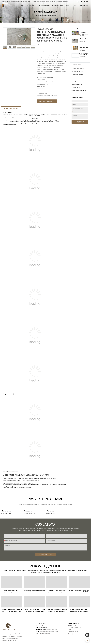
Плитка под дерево (51, 16)
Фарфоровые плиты (58, 5)
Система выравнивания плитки (79, 91)
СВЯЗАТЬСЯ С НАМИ (73, 631)
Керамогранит (75, 81)
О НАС (70, 630)
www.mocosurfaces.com (6, 513)
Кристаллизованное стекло (78, 71)
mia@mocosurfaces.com (51, 630)
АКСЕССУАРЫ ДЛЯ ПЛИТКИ (75, 628)
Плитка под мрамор (76, 78)
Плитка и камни (30, 5)
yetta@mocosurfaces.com (29, 513)
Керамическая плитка (77, 84)
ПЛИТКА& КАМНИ (72, 626)
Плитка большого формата (78, 68)
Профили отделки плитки (77, 75)
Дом (22, 5)
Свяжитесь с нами (84, 5)
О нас (75, 5)
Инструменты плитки (44, 5)
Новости (68, 5)
